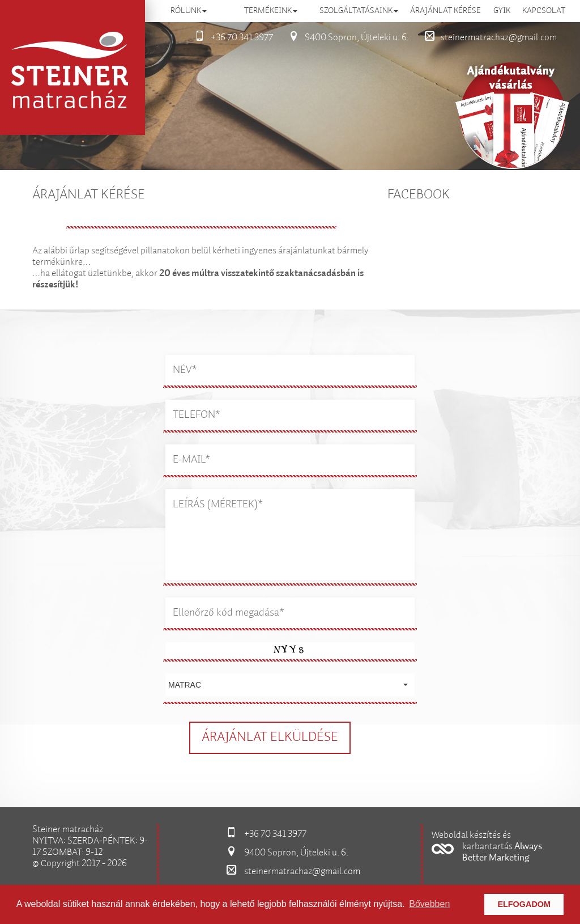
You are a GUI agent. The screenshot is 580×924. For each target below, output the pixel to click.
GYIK (502, 11)
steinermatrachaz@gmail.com (487, 38)
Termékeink (271, 11)
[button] (290, 685)
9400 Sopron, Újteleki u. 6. (346, 38)
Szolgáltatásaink (359, 11)
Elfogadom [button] (524, 904)
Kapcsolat (544, 11)
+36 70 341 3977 (231, 38)
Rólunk (189, 11)
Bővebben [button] (429, 904)
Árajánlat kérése (445, 11)
